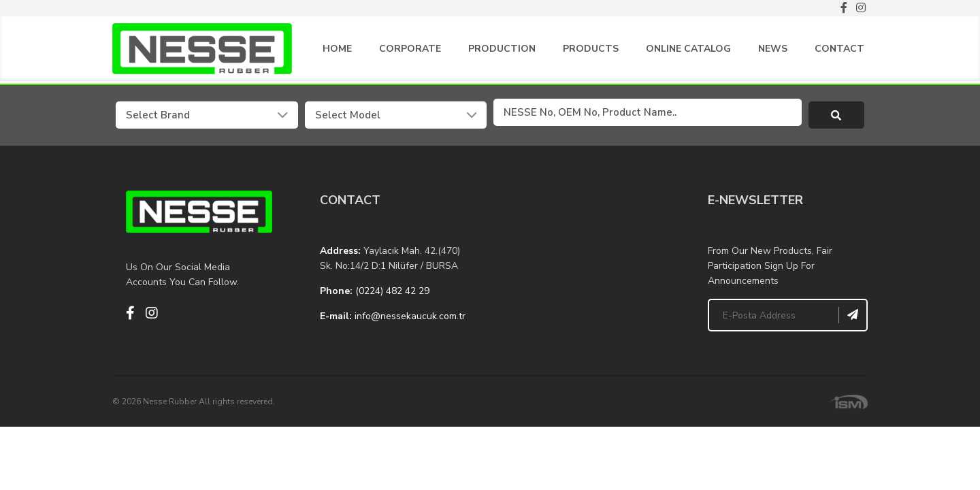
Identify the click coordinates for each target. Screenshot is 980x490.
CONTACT (839, 51)
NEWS (773, 51)
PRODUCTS (591, 51)
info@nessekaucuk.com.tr (410, 313)
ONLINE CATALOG (688, 51)
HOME (337, 51)
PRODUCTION (502, 51)
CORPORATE (410, 51)
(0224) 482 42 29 (392, 288)
